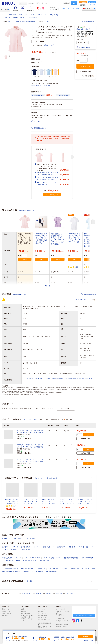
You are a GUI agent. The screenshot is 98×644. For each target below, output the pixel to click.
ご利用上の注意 (43, 617)
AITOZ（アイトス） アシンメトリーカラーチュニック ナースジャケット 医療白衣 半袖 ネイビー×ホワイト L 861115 (31, 446)
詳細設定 (66, 3)
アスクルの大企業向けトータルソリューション (62, 626)
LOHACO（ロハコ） (61, 609)
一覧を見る (29, 581)
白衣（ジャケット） (42, 15)
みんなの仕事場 (60, 619)
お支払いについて (7, 613)
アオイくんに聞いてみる (84, 615)
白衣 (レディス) (54, 15)
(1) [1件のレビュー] (77, 267)
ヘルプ (93, 5)
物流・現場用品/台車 (27, 569)
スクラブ (5, 547)
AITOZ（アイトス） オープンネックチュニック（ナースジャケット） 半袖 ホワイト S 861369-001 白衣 (74, 238)
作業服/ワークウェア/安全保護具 (33, 571)
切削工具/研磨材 (53, 569)
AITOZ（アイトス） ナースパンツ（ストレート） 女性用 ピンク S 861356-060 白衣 (47, 175)
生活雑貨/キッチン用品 (13, 560)
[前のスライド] (3, 493)
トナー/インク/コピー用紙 (32, 558)
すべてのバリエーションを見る (41, 86)
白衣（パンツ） (61, 547)
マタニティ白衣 (84, 547)
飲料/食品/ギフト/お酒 (30, 560)
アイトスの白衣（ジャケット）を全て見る (26, 22)
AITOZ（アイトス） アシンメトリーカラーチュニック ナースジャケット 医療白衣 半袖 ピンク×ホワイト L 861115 (31, 460)
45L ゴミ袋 (59, 594)
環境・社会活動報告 (26, 613)
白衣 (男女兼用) (31, 539)
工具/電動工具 (41, 569)
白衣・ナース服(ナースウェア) (27, 15)
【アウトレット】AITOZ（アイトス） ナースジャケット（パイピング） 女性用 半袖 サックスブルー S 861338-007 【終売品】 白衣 (91, 240)
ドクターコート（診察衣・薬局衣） (21, 547)
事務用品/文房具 (7, 558)
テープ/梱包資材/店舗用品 (10, 569)
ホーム (4, 15)
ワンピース (72, 547)
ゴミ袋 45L (39, 594)
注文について (6, 609)
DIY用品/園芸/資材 (52, 571)
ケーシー (37, 547)
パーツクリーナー (27, 594)
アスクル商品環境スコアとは (85, 300)
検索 (74, 3)
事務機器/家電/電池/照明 (71, 558)
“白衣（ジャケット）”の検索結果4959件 (46, 478)
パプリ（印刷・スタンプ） (62, 616)
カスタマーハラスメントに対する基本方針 (27, 616)
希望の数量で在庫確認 (83, 29)
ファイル (18, 558)
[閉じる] (95, 630)
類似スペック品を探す (27, 210)
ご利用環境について (44, 615)
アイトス (10, 22)
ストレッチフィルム (72, 594)
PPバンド (49, 594)
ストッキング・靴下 (26, 549)
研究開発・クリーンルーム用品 (80, 569)
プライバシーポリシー (45, 613)
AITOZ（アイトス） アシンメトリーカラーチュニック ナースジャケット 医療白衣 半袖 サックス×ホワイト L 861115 (31, 432)
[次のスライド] (72, 157)
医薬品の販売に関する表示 (45, 628)
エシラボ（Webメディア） (62, 622)
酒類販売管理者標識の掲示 (45, 624)
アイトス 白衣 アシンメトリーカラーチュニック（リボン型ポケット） (21, 17)
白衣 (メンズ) (6, 539)
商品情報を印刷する (88, 22)
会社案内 (24, 609)
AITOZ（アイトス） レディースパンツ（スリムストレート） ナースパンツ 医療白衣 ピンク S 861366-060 (47, 184)
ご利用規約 (42, 611)
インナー (14, 549)
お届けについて (7, 611)
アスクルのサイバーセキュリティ (27, 620)
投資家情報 (24, 611)
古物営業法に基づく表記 (45, 620)
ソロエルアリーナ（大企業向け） (62, 612)
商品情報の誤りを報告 (21, 294)
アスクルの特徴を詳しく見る (86, 641)
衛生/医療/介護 (13, 15)
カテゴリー (5, 9)
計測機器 (65, 569)
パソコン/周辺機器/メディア (52, 558)
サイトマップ (42, 609)
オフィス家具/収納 (87, 558)
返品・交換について (8, 615)
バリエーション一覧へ (30, 420)
